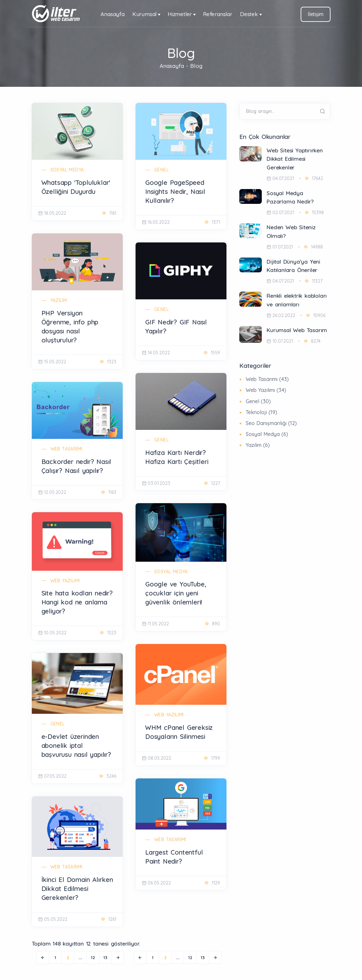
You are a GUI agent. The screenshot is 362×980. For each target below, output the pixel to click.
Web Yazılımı (65, 581)
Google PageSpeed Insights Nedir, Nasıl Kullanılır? (175, 191)
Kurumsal (144, 14)
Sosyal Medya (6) (267, 434)
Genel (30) (258, 401)
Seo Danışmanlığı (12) (271, 423)
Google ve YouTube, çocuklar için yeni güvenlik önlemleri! (176, 593)
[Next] (118, 957)
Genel (161, 170)
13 (105, 957)
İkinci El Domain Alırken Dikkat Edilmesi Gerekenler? (77, 889)
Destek (249, 14)
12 (93, 957)
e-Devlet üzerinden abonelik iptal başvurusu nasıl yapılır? (76, 745)
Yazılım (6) (258, 445)
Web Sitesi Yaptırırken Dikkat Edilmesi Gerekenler (295, 159)
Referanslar (218, 14)
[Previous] (43, 957)
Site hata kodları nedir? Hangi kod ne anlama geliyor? (77, 602)
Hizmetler (180, 14)
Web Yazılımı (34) (266, 390)
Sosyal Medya (67, 170)
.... (80, 957)
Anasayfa (112, 14)
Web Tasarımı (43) (267, 379)
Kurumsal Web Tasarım (297, 330)
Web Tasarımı (66, 449)
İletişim (315, 14)
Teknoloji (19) (261, 412)
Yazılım (59, 300)
